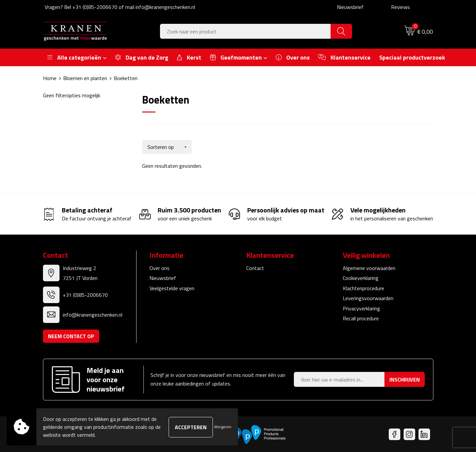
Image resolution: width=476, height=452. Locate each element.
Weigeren (223, 427)
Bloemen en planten (85, 78)
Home (50, 78)
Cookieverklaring (361, 277)
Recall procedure (361, 318)
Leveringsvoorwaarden (368, 297)
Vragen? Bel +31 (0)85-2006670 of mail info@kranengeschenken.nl (120, 7)
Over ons (159, 267)
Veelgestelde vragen (172, 288)
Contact (255, 267)
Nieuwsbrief (350, 7)
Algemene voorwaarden (369, 267)
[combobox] (245, 31)
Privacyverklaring (361, 308)
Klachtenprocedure (363, 288)
